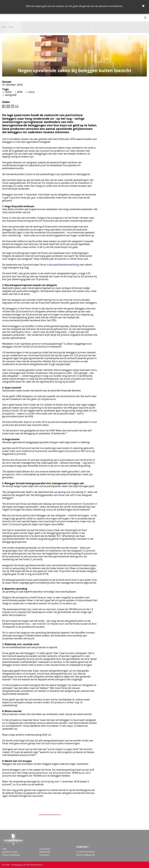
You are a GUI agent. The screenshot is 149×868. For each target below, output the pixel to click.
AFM (20, 92)
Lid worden (45, 849)
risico (31, 92)
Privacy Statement (11, 855)
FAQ (4, 849)
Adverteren (45, 852)
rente (8, 92)
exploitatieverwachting (66, 265)
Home (4, 27)
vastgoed (11, 95)
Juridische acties (10, 852)
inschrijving (47, 781)
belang (62, 492)
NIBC (15, 273)
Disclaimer (44, 855)
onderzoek (8, 433)
